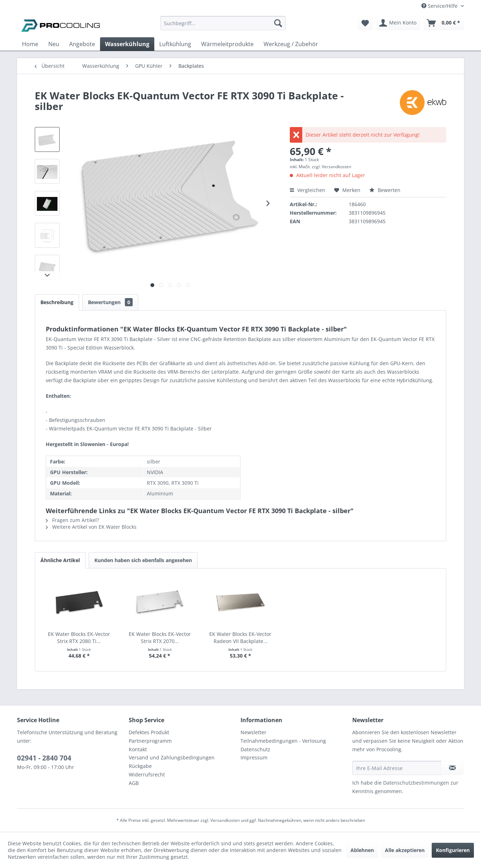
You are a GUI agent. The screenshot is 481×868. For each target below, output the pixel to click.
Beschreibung (57, 302)
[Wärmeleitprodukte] (227, 44)
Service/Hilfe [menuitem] (440, 6)
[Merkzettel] (365, 23)
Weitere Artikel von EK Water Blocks (91, 527)
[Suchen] (278, 23)
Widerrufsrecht (147, 774)
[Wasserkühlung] (127, 44)
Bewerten (385, 190)
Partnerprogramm (150, 741)
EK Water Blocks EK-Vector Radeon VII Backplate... (240, 638)
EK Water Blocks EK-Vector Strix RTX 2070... (160, 638)
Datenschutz (255, 749)
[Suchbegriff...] (223, 23)
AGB (134, 783)
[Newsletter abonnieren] (452, 768)
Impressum (254, 757)
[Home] (30, 44)
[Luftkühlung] (175, 44)
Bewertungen (110, 302)
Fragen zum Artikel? (72, 520)
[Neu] (54, 44)
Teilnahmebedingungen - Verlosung (283, 741)
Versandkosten (225, 820)
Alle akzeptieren (405, 850)
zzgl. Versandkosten (331, 167)
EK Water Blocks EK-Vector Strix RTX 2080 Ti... (79, 638)
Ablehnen (362, 850)
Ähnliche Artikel (60, 560)
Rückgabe (140, 766)
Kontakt (138, 749)
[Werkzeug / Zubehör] (291, 44)
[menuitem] (223, 26)
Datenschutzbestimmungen (416, 783)
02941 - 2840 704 (44, 758)
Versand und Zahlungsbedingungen (172, 757)
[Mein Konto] (398, 23)
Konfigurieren (453, 850)
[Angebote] (82, 44)
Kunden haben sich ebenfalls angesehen (143, 560)
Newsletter (253, 732)
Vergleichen (308, 190)
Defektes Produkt (149, 732)
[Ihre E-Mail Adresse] (397, 768)
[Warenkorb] (444, 23)
